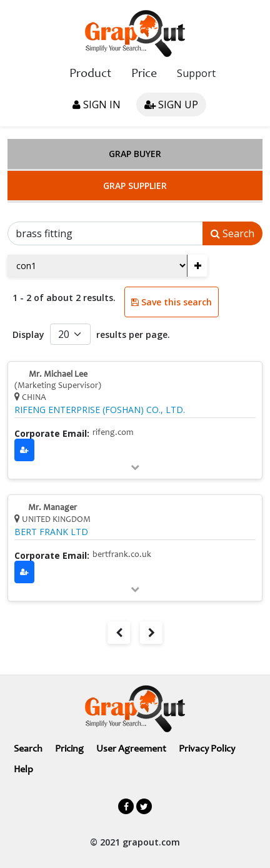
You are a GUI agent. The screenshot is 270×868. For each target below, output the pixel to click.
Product (90, 74)
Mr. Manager (52, 508)
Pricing (69, 749)
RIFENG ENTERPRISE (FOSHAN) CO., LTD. (100, 410)
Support (196, 73)
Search (232, 233)
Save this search (172, 302)
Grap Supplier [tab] (135, 186)
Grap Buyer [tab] (135, 154)
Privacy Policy (207, 749)
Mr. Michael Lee (58, 375)
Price (144, 74)
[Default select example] (70, 334)
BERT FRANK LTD (51, 532)
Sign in (97, 105)
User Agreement (131, 749)
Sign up (171, 105)
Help (23, 770)
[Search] (105, 233)
